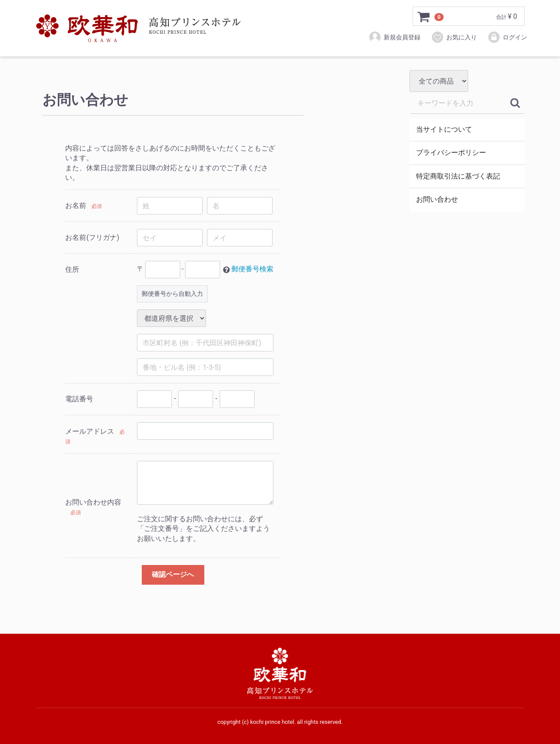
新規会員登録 (394, 37)
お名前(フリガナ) (92, 237)
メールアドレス (90, 431)
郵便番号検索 (252, 269)
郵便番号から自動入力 (172, 294)
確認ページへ (173, 574)
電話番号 (79, 399)
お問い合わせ (437, 199)
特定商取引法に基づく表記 (458, 176)
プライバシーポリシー (451, 153)
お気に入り (454, 37)
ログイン (507, 37)
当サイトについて (444, 129)
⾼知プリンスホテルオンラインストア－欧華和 (138, 28)
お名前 (76, 205)
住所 (72, 269)
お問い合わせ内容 (93, 502)
